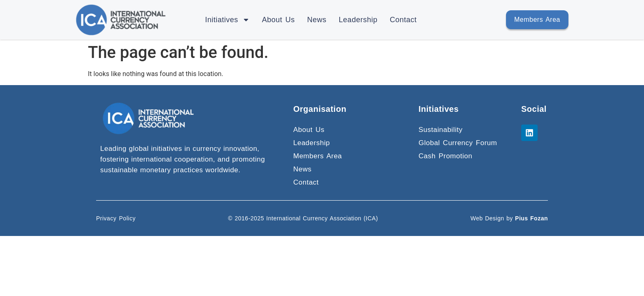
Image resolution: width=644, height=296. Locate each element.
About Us (278, 20)
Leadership (358, 20)
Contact (403, 20)
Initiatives (227, 20)
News (317, 20)
